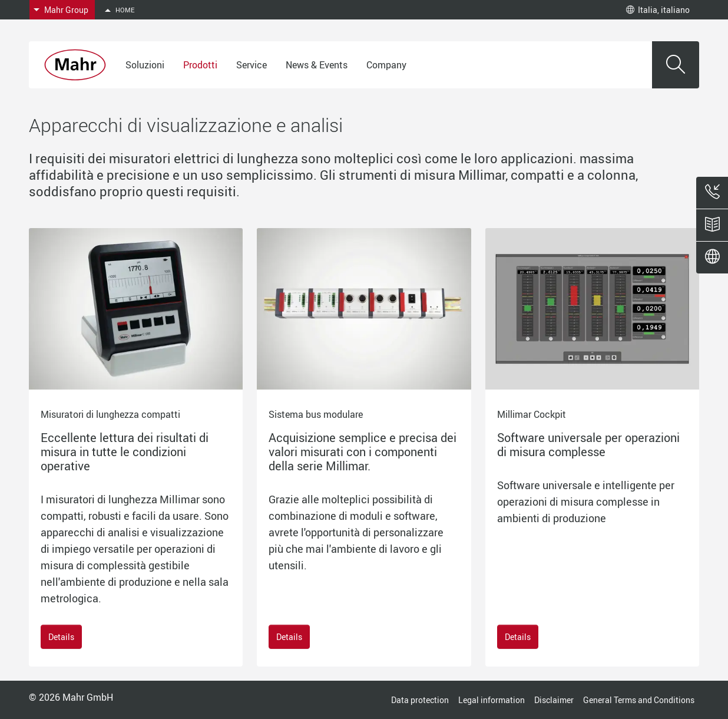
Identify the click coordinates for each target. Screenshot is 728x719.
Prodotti (200, 65)
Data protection (420, 700)
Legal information (492, 700)
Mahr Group (66, 10)
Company (386, 65)
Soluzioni (145, 65)
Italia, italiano (658, 10)
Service (252, 65)
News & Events (317, 65)
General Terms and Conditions (639, 700)
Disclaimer (554, 700)
